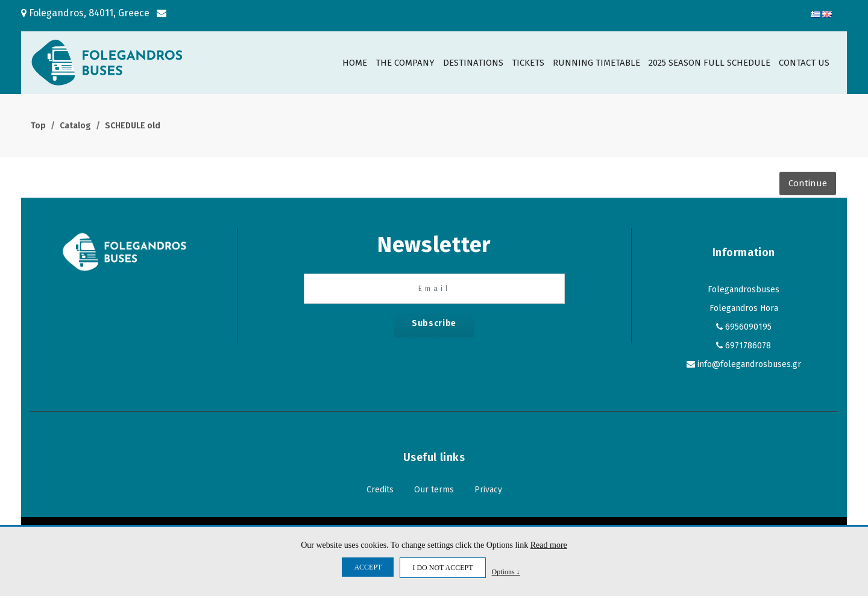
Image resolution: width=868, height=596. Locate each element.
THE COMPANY (405, 63)
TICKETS (528, 63)
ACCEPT (368, 567)
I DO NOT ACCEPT (442, 568)
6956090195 (748, 327)
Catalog (75, 126)
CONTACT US (804, 63)
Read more (549, 545)
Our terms (434, 490)
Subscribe (434, 323)
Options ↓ (506, 572)
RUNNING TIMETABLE (596, 63)
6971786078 (748, 346)
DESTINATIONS (473, 63)
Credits (380, 490)
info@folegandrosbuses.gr (749, 364)
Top (38, 126)
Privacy (488, 490)
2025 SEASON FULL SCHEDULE (709, 63)
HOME (355, 63)
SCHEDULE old (133, 126)
